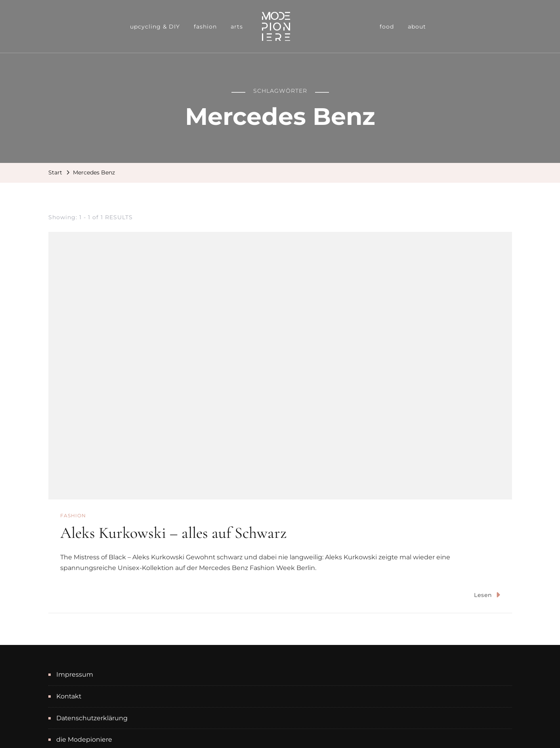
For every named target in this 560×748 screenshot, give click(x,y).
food (387, 27)
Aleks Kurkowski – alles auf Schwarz (173, 533)
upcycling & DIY (155, 27)
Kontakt (69, 696)
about (417, 27)
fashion (205, 27)
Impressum (75, 674)
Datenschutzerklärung (92, 718)
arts (237, 27)
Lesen (487, 595)
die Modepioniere (84, 739)
